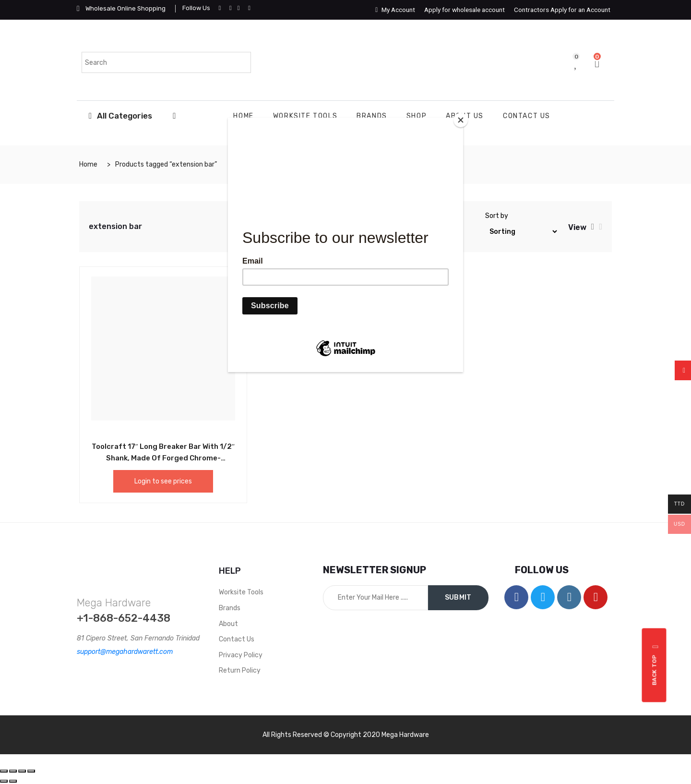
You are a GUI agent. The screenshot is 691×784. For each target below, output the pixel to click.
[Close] (461, 120)
